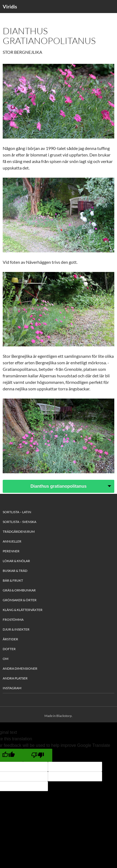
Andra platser (15, 678)
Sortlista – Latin (17, 512)
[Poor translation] (38, 755)
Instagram (12, 688)
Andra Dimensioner (20, 668)
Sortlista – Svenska (19, 522)
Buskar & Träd (15, 571)
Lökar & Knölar (16, 561)
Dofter (9, 649)
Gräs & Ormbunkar (19, 590)
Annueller (12, 541)
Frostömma (13, 620)
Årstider (10, 639)
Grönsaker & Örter (20, 600)
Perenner (11, 551)
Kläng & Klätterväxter (23, 610)
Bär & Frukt (13, 580)
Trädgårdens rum (19, 532)
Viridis (10, 7)
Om (6, 659)
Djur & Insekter (16, 629)
